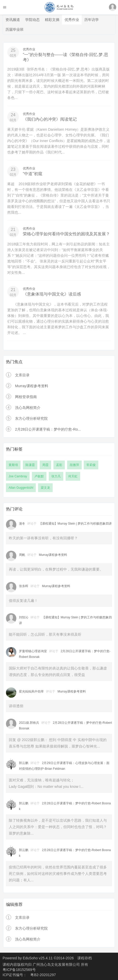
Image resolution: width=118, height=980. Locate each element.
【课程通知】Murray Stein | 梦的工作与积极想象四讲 (75, 524)
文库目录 (22, 375)
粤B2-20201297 (43, 975)
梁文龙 (45, 488)
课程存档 (85, 958)
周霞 (45, 465)
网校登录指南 (26, 397)
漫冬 (22, 524)
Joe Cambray (18, 476)
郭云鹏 (24, 763)
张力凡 (56, 476)
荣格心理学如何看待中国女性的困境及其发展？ (66, 234)
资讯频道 (13, 20)
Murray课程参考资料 (32, 386)
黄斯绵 (13, 465)
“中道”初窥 (33, 174)
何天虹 (73, 476)
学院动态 (32, 20)
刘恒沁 (24, 617)
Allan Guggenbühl (21, 488)
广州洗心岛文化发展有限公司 (57, 965)
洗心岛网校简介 (28, 408)
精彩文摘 (52, 20)
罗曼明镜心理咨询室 (33, 651)
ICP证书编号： (15, 975)
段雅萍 (74, 465)
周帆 (22, 555)
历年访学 (92, 20)
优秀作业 (72, 20)
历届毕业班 (15, 29)
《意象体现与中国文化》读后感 (52, 294)
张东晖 (24, 586)
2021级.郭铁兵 (29, 723)
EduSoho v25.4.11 (38, 958)
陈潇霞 (30, 465)
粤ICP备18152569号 (19, 970)
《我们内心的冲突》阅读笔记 (50, 119)
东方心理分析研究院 (31, 418)
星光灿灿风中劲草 (31, 691)
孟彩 (59, 465)
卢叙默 (39, 476)
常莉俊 (91, 465)
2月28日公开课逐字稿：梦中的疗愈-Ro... (48, 429)
